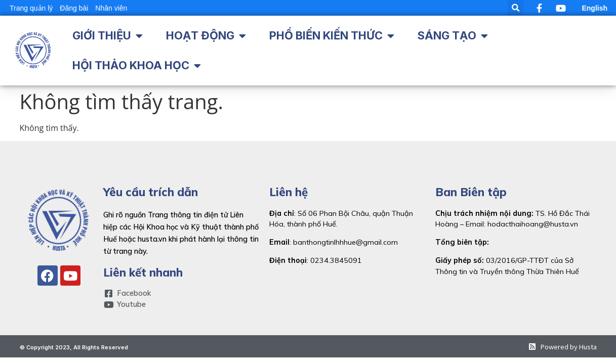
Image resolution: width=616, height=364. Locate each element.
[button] (516, 8)
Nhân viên (111, 8)
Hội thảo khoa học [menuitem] (131, 65)
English (594, 8)
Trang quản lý (31, 8)
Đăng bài (74, 8)
